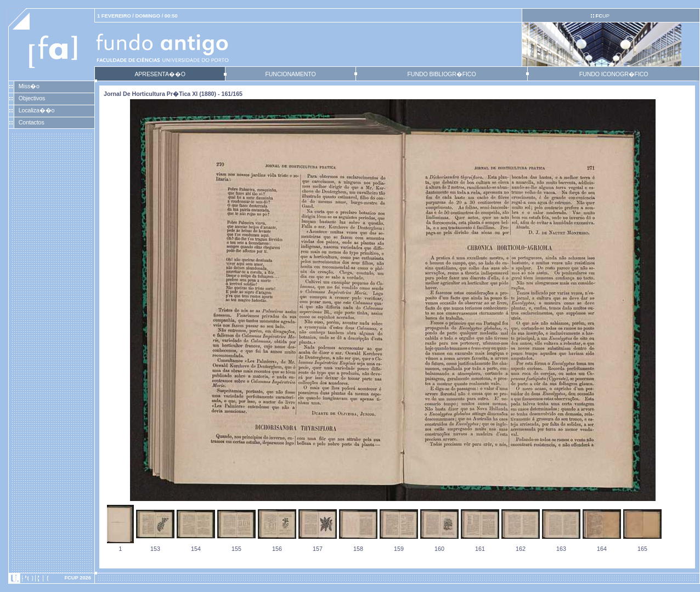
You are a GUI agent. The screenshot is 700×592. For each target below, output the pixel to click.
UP (602, 16)
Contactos (32, 122)
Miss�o (29, 86)
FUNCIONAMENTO (290, 74)
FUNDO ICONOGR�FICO (614, 74)
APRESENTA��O (160, 74)
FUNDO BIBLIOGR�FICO (441, 74)
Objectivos (32, 98)
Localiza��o (37, 110)
